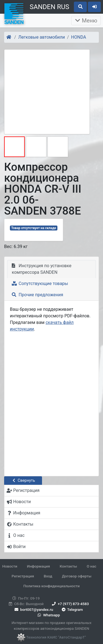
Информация (38, 566)
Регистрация (23, 576)
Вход (48, 576)
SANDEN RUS (49, 7)
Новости (10, 566)
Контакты (68, 566)
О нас (92, 566)
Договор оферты (76, 576)
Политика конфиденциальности (51, 586)
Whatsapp (48, 615)
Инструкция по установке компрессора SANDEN (42, 269)
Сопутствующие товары (40, 283)
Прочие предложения (37, 295)
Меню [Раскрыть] (86, 21)
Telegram (72, 609)
